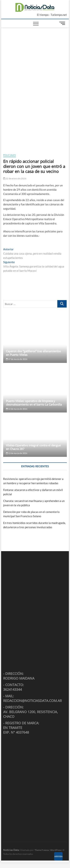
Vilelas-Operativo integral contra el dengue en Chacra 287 (33, 447)
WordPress (56, 850)
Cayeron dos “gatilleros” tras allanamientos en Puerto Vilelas (33, 353)
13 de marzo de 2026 (17, 409)
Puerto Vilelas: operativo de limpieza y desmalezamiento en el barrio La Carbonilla (34, 403)
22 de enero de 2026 (15, 178)
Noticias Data (11, 850)
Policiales (10, 155)
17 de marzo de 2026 (17, 359)
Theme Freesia (42, 850)
